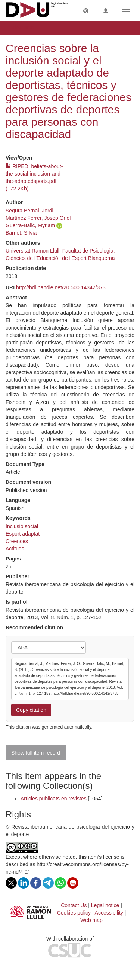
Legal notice (105, 905)
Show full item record (36, 753)
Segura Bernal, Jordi (29, 211)
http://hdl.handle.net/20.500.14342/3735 (62, 287)
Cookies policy (74, 913)
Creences (17, 541)
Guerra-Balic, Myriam (30, 225)
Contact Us (74, 905)
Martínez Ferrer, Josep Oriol (38, 218)
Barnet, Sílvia (21, 233)
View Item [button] (25, 28)
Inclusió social (22, 526)
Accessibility (109, 913)
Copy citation (31, 710)
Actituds (15, 549)
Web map (91, 920)
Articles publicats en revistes (54, 799)
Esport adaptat (23, 534)
